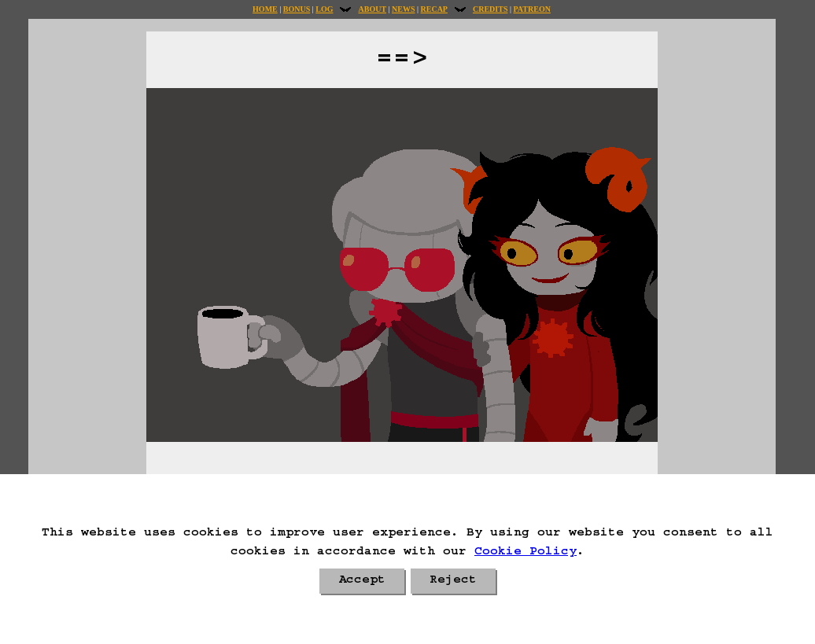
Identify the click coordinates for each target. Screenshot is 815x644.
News (403, 9)
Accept (362, 581)
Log (324, 9)
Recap (434, 9)
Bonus (297, 9)
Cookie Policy (526, 553)
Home (265, 9)
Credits (490, 9)
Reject (453, 581)
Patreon (531, 9)
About (372, 9)
